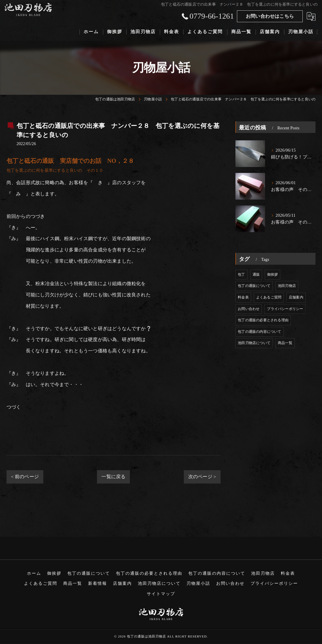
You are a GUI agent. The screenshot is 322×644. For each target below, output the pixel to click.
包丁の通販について (254, 286)
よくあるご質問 (269, 297)
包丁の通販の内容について (259, 332)
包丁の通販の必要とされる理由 (263, 320)
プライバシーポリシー (285, 309)
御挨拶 (273, 274)
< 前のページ (25, 477)
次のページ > (202, 477)
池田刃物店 (287, 286)
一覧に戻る (113, 477)
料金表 (243, 297)
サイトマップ (161, 594)
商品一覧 (285, 343)
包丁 (241, 274)
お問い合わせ (249, 309)
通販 (256, 274)
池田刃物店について (254, 343)
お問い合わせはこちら (270, 16)
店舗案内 (296, 297)
